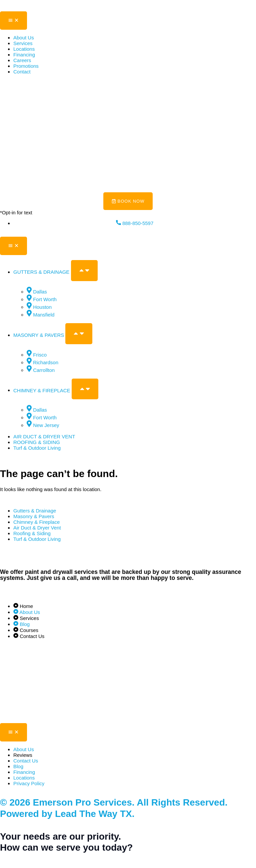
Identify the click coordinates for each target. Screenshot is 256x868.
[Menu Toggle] (13, 21)
